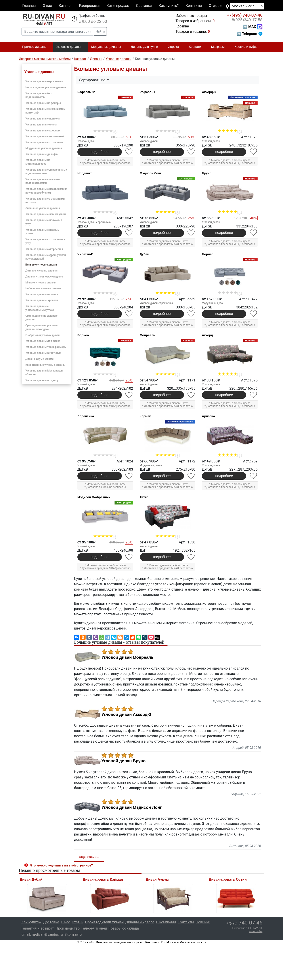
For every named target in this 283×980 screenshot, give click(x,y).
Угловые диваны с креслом (43, 131)
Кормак (145, 416)
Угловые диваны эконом (41, 125)
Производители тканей (104, 922)
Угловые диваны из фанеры (43, 103)
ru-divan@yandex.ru (47, 935)
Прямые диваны (36, 47)
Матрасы (220, 47)
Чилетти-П (85, 254)
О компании (166, 922)
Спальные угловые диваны (43, 208)
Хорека (175, 47)
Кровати (197, 47)
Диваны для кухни (146, 47)
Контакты (194, 6)
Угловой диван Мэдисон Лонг (132, 807)
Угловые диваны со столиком (44, 142)
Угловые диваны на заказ (42, 294)
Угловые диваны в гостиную (43, 353)
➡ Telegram (250, 34)
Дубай (144, 254)
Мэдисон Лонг (151, 173)
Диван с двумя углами (39, 359)
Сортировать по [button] (93, 80)
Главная (29, 6)
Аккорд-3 (209, 92)
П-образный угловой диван (43, 335)
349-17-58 (247, 20)
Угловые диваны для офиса (43, 341)
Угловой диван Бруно (123, 761)
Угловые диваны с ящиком (43, 119)
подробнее (99, 152)
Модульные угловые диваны (44, 148)
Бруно (207, 173)
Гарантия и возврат (38, 928)
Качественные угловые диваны (45, 365)
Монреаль (147, 335)
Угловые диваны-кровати (42, 300)
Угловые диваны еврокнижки (44, 81)
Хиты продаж (118, 6)
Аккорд (207, 335)
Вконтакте (73, 935)
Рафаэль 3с (86, 92)
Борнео (208, 254)
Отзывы (216, 6)
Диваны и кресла (140, 922)
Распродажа (89, 6)
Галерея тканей (94, 928)
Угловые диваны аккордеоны (44, 249)
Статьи (78, 922)
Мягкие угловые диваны (41, 283)
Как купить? (169, 6)
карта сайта (256, 931)
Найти (100, 31)
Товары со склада (124, 928)
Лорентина (86, 416)
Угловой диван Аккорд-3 (126, 714)
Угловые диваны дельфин (42, 154)
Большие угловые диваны (42, 265)
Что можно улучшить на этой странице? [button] (61, 865)
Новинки (203, 922)
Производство (68, 928)
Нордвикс (85, 173)
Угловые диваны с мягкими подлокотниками (43, 181)
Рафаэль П (148, 92)
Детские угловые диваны (41, 271)
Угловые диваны (71, 47)
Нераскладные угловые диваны (46, 87)
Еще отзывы (89, 857)
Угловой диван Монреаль (128, 657)
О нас (47, 6)
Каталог (65, 6)
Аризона (208, 416)
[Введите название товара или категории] (58, 31)
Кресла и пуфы (248, 47)
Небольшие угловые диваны (43, 288)
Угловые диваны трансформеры (46, 347)
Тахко (144, 497)
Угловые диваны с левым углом (46, 214)
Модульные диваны (108, 47)
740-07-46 (245, 15)
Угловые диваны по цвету (42, 380)
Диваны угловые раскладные (44, 277)
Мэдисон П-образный (94, 497)
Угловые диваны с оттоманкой (45, 136)
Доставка (144, 6)
